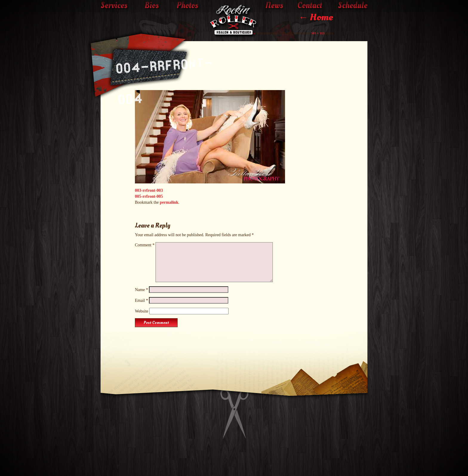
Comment (145, 245)
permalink (169, 202)
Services (114, 6)
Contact (310, 6)
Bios (152, 6)
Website (142, 311)
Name (141, 290)
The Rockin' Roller (234, 21)
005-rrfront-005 (149, 196)
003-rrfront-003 (149, 190)
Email (141, 300)
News (274, 6)
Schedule (353, 6)
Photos (187, 6)
